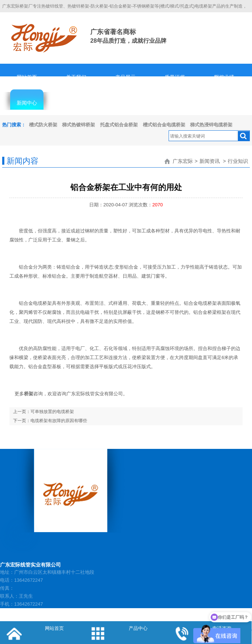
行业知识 (238, 161)
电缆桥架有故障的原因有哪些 (59, 421)
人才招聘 (125, 103)
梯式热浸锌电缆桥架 (211, 125)
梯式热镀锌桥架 (79, 125)
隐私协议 (175, 103)
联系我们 (224, 103)
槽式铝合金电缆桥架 (164, 125)
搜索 (244, 136)
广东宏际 (183, 161)
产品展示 (125, 77)
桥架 (29, 394)
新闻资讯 (210, 161)
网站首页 (27, 77)
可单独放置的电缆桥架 (52, 412)
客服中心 (76, 103)
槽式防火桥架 (43, 125)
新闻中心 (27, 103)
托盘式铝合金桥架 (119, 125)
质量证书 (175, 77)
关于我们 (76, 77)
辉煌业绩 (224, 77)
